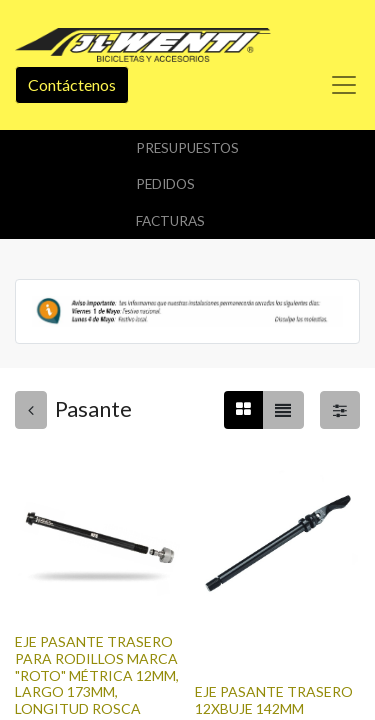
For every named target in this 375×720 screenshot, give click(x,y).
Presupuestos (187, 148)
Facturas (170, 221)
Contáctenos (72, 84)
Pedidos (165, 184)
